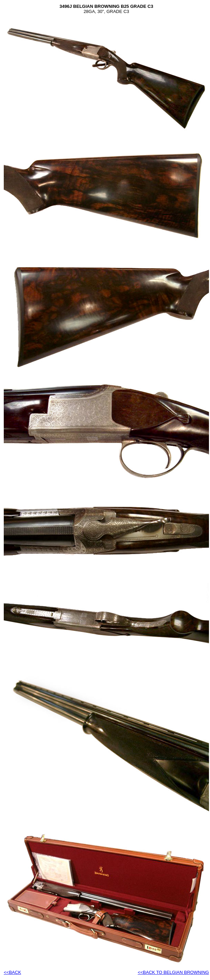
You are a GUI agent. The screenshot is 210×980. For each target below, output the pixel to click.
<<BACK (12, 972)
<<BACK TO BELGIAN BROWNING (173, 972)
